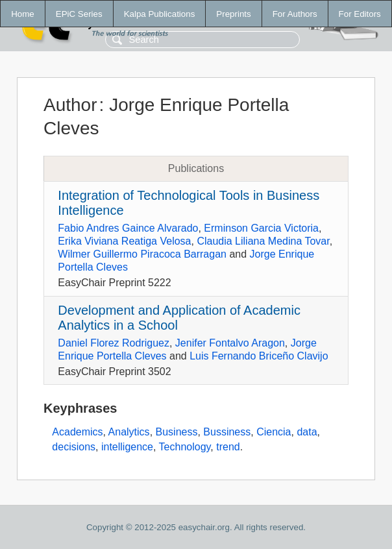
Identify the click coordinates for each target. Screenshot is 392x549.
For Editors (360, 14)
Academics (77, 432)
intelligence (127, 447)
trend (228, 447)
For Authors (295, 14)
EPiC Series (79, 14)
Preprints (233, 14)
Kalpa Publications (160, 14)
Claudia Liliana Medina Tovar (263, 241)
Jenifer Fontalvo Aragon (230, 343)
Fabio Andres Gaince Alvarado (128, 228)
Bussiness (227, 432)
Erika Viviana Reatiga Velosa (124, 241)
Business (177, 432)
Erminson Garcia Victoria (261, 228)
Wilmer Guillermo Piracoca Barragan (142, 254)
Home (23, 14)
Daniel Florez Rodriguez (114, 343)
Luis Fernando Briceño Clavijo (259, 356)
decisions (74, 447)
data (307, 432)
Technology (185, 447)
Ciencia (274, 432)
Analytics (129, 432)
